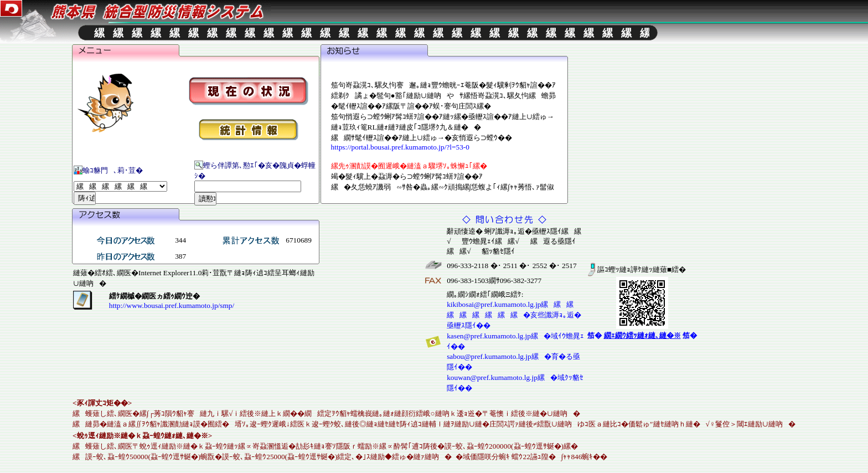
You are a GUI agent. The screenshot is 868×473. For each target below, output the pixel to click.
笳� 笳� (642, 335)
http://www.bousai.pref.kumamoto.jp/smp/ (172, 305)
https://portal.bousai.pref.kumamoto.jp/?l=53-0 (400, 146)
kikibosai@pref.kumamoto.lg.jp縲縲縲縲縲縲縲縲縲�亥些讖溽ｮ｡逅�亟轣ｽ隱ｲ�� (514, 314)
